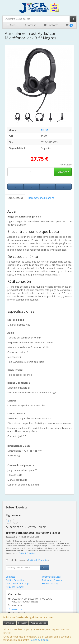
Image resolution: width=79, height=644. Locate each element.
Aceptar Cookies (38, 623)
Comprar (63, 172)
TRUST (44, 130)
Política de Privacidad (27, 553)
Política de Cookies (40, 640)
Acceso (30, 25)
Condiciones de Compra (18, 583)
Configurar (9, 623)
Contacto (51, 25)
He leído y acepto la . (29, 560)
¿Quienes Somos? (15, 587)
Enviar (45, 568)
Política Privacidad (15, 580)
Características (15, 198)
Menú (12, 25)
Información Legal (51, 577)
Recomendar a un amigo (41, 198)
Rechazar (23, 623)
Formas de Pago (51, 583)
